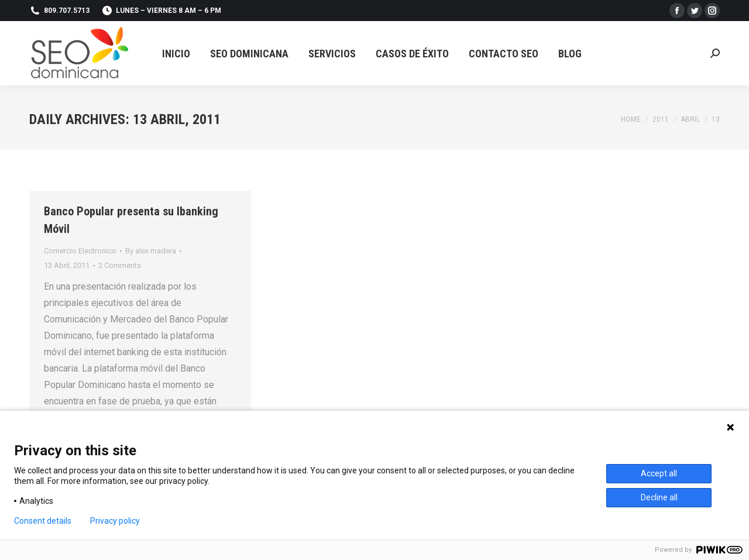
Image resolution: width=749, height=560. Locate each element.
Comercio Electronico (80, 251)
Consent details (43, 521)
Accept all (659, 473)
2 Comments (120, 265)
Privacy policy (115, 521)
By (151, 251)
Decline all (659, 497)
